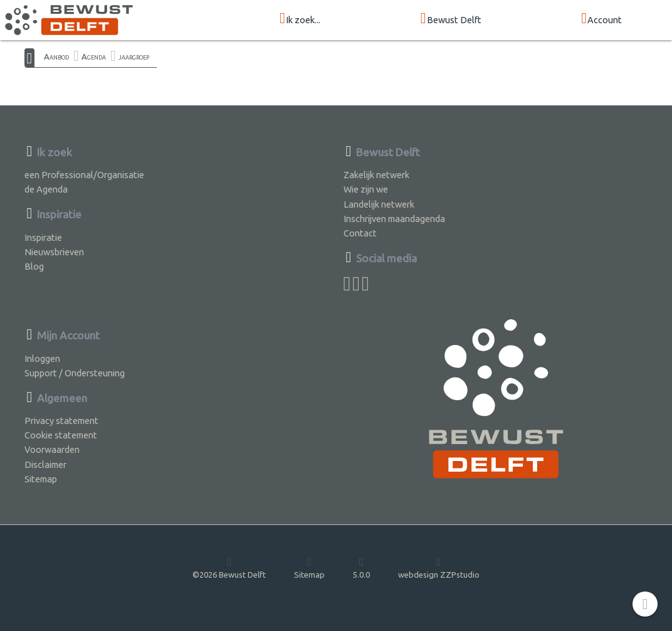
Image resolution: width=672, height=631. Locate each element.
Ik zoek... (300, 19)
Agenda (94, 56)
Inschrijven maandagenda (394, 219)
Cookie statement (61, 435)
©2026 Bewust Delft (229, 568)
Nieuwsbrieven (54, 252)
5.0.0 (361, 568)
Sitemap (41, 479)
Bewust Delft (451, 19)
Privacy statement (61, 421)
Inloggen (42, 358)
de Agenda (46, 189)
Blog (34, 266)
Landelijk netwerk (379, 204)
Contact (360, 233)
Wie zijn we (366, 189)
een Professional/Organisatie (84, 175)
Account (601, 19)
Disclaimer (45, 464)
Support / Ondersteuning (75, 373)
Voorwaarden (52, 449)
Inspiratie (43, 237)
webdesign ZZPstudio (439, 568)
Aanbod (56, 56)
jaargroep (134, 56)
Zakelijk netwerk (376, 175)
